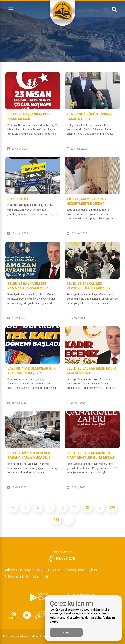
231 (56, 520)
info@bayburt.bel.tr (27, 577)
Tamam (66, 632)
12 (87, 507)
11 (75, 507)
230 (112, 507)
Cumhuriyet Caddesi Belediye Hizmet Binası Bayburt (51, 570)
